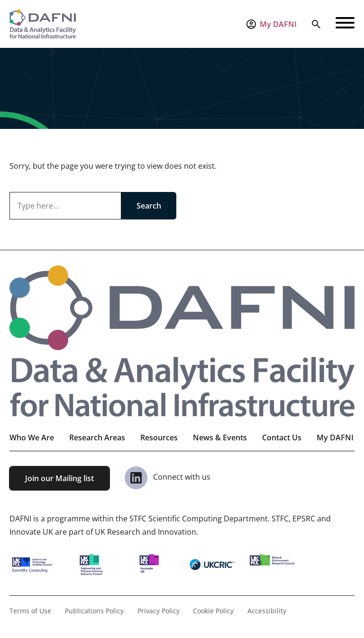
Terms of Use (30, 611)
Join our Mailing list (59, 478)
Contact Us (282, 437)
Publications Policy (94, 611)
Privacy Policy (159, 611)
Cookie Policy (213, 611)
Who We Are (32, 437)
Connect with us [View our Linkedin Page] (168, 477)
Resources (159, 437)
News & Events (220, 437)
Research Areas (97, 437)
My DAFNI (335, 437)
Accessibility (267, 611)
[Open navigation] (345, 24)
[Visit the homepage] (43, 24)
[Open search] (316, 24)
